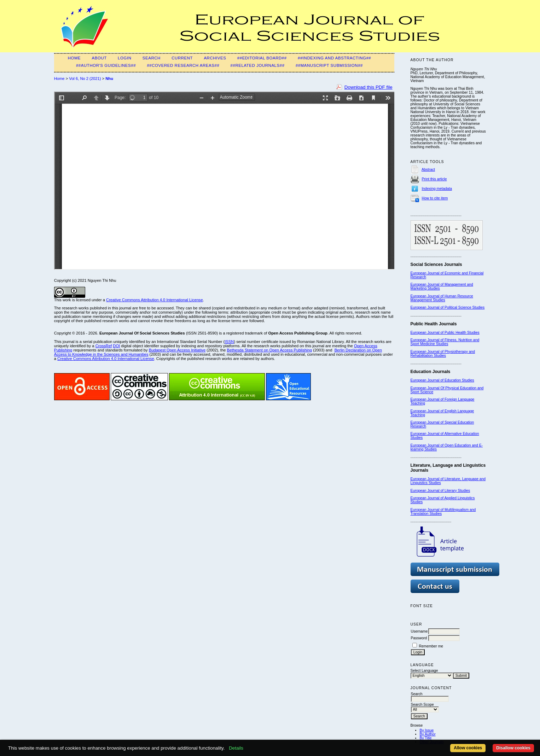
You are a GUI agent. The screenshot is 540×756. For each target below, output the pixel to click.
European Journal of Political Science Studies (448, 307)
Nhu (109, 78)
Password (419, 638)
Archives (215, 58)
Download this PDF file (368, 87)
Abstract (428, 170)
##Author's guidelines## (106, 65)
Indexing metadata (437, 189)
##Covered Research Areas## (183, 65)
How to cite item (435, 198)
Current (182, 58)
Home (74, 58)
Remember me (431, 646)
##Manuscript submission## (329, 65)
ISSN (229, 342)
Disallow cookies (513, 748)
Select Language (424, 671)
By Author (428, 734)
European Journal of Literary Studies (440, 491)
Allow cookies (468, 748)
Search (152, 58)
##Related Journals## (258, 65)
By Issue (427, 730)
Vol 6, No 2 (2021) (85, 78)
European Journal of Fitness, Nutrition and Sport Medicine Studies (445, 342)
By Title (426, 738)
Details (236, 748)
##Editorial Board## (262, 58)
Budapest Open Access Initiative (177, 350)
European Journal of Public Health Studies (445, 333)
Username (419, 631)
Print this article (434, 179)
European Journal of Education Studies (442, 380)
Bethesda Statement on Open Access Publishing (270, 350)
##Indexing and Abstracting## (334, 58)
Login (124, 58)
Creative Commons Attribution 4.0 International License (155, 300)
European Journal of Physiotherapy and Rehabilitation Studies (443, 354)
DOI (116, 346)
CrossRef (104, 346)
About (99, 58)
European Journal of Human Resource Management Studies (442, 298)
